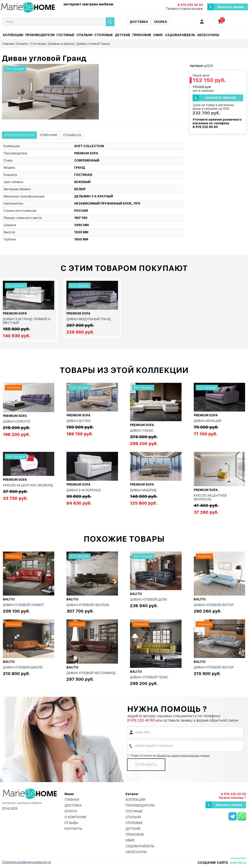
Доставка (139, 22)
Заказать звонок (230, 7)
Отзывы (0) (72, 135)
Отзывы (71, 823)
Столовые (104, 35)
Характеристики (19, 135)
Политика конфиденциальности (26, 862)
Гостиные (66, 35)
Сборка (160, 22)
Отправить (146, 765)
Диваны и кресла (61, 44)
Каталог (22, 44)
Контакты (73, 829)
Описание (49, 135)
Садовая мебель (180, 35)
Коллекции (13, 35)
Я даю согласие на (169, 756)
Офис (158, 35)
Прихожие (142, 35)
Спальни (84, 35)
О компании (75, 817)
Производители (40, 35)
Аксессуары (208, 35)
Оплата (71, 811)
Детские (123, 35)
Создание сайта (213, 863)
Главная (8, 44)
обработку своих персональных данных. (183, 756)
